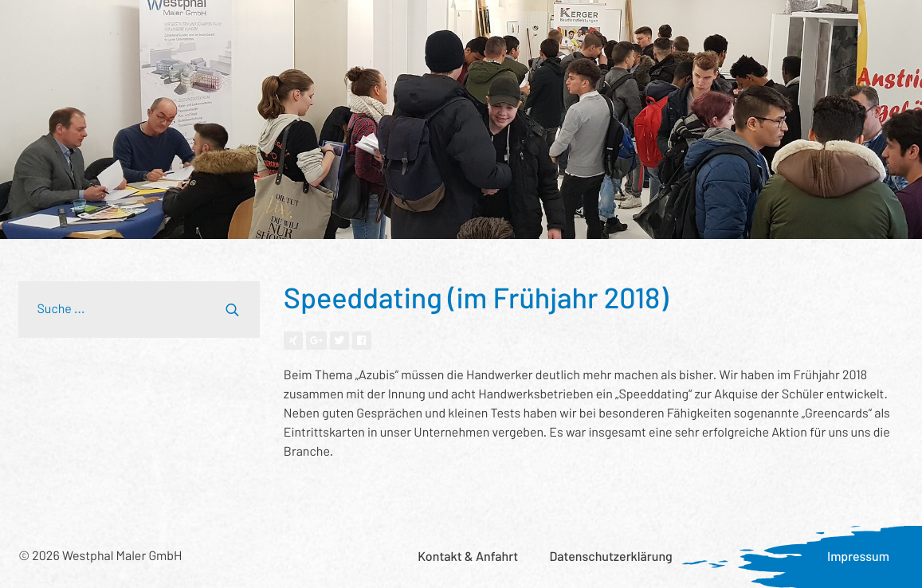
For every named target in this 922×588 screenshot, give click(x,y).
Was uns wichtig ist (596, 28)
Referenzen (253, 28)
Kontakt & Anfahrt (468, 557)
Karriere (777, 28)
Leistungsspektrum (139, 28)
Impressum (858, 557)
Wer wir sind (345, 28)
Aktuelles (702, 28)
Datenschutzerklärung (610, 557)
